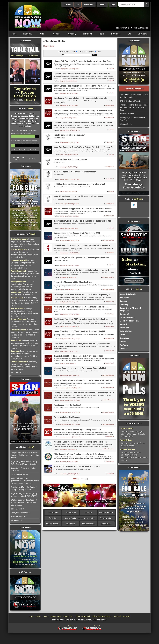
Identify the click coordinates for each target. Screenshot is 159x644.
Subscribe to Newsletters (102, 616)
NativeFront (116, 34)
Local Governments (127, 317)
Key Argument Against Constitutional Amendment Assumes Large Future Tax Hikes (84, 394)
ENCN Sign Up (71, 513)
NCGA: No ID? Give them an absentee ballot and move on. (77, 466)
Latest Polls (71, 524)
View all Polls (32, 159)
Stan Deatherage (110, 437)
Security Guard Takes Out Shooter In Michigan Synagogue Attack (24, 488)
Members (102, 5)
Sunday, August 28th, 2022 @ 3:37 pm (69, 155)
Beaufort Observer (106, 513)
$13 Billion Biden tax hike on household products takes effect (79, 184)
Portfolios (53, 518)
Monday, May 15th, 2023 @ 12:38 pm (69, 93)
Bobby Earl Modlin (17, 509)
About (46, 616)
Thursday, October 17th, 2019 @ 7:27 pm (70, 327)
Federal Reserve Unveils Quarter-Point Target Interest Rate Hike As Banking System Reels (82, 75)
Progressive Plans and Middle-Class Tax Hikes (73, 282)
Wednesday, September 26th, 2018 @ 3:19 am (71, 388)
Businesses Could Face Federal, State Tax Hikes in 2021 (77, 233)
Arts (129, 34)
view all (30, 108)
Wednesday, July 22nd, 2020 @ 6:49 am (69, 265)
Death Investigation (127, 114)
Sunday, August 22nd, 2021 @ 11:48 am (69, 204)
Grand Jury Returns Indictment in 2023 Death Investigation (134, 96)
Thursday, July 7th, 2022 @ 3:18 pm (68, 192)
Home (14, 34)
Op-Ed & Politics (126, 331)
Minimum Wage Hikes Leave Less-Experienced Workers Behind (80, 368)
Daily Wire (111, 68)
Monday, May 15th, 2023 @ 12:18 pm (69, 106)
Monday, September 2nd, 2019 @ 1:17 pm (70, 339)
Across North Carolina (128, 294)
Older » (76, 479)
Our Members (53, 513)
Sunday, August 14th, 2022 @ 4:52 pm (69, 167)
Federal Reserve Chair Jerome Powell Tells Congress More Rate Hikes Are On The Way (83, 124)
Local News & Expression (129, 321)
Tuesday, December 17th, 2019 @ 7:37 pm (70, 302)
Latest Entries (106, 524)
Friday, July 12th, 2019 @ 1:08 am (68, 363)
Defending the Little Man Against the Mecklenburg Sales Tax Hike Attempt (81, 308)
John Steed (111, 191)
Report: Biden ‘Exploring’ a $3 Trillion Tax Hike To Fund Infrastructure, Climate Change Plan (83, 222)
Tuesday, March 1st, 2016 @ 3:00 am (69, 449)
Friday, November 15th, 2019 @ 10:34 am (70, 314)
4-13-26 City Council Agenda (130, 101)
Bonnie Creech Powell (19, 517)
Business (56, 34)
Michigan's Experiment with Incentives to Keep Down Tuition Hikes (81, 442)
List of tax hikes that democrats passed (70, 159)
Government (28, 34)
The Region (124, 345)
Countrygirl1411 (110, 142)
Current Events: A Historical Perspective (80, 518)
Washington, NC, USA (134, 209)
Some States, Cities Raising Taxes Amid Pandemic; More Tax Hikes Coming (81, 259)
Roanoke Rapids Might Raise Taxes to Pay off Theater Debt (78, 356)
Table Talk (67, 5)
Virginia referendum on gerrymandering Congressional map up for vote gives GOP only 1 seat (25, 481)
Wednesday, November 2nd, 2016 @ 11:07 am (71, 437)
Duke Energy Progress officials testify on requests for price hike (80, 98)
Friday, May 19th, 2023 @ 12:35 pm (68, 81)
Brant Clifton (111, 474)
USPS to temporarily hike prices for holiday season (75, 172)
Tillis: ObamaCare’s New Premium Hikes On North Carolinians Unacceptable (79, 455)
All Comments (16, 372)
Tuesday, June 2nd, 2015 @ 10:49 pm (69, 462)
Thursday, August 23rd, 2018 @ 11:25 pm (70, 400)
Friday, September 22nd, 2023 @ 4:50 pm (70, 69)
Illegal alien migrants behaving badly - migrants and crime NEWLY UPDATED (24, 495)
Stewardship (143, 34)
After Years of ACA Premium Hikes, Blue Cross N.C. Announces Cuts (82, 344)
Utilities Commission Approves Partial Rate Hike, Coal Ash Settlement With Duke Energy (83, 210)
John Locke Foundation (108, 240)
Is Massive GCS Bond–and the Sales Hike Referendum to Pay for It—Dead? (82, 271)
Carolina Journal (110, 105)
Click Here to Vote (18, 158)
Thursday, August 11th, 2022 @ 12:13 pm (70, 179)
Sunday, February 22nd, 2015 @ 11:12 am (70, 474)
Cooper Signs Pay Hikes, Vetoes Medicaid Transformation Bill (79, 331)
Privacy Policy (68, 616)
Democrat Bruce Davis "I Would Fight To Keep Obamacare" (78, 430)
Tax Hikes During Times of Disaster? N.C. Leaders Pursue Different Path (84, 380)
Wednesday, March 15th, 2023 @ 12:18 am (70, 130)
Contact (38, 616)
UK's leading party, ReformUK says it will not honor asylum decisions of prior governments (24, 502)
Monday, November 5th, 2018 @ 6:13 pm (69, 376)
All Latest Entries (17, 520)
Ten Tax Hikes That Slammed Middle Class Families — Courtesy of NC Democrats (82, 247)
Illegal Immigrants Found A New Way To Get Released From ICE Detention (24, 463)
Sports (122, 335)
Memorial (123, 324)
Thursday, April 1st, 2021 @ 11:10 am (69, 228)
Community (72, 34)
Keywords (127, 616)
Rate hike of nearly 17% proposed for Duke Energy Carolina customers (83, 110)
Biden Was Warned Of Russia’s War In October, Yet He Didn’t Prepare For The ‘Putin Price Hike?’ (84, 148)
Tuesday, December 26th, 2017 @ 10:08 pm (70, 412)
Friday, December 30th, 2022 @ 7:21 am (69, 142)
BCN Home (88, 513)
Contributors (89, 5)
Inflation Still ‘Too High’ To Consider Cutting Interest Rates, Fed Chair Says (82, 62)
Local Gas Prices (126, 428)
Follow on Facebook (83, 616)
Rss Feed (117, 616)
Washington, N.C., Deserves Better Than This (132, 119)
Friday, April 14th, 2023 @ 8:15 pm (68, 118)
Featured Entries (88, 524)
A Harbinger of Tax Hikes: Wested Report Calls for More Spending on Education (82, 296)
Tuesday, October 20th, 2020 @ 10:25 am (70, 241)
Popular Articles (126, 440)
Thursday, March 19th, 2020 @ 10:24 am (70, 290)
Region (102, 34)
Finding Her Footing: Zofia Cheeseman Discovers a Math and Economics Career (134, 107)
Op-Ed (42, 34)
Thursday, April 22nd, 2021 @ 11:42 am (69, 216)
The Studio (124, 348)
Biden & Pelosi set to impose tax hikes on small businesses (78, 196)
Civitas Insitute (110, 253)
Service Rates (56, 616)
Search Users (49, 46)
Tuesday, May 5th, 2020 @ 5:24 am (68, 277)
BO (78, 5)
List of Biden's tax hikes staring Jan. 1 (69, 135)
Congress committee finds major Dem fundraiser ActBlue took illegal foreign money (25, 455)
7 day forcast (138, 199)
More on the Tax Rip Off (19, 474)
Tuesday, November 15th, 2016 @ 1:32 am (70, 425)
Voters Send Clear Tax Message (67, 417)
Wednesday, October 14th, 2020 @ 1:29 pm (70, 253)
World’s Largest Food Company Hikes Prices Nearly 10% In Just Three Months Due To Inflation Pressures (82, 87)
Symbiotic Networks (127, 449)
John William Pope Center (107, 449)
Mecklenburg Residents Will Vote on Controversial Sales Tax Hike (81, 319)
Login (113, 5)
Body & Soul (87, 34)
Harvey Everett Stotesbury (21, 513)
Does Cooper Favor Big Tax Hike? (67, 405)
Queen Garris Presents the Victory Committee (23, 469)
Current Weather (106, 518)
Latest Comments (53, 524)
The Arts (123, 342)
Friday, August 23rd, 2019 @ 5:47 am (69, 351)
